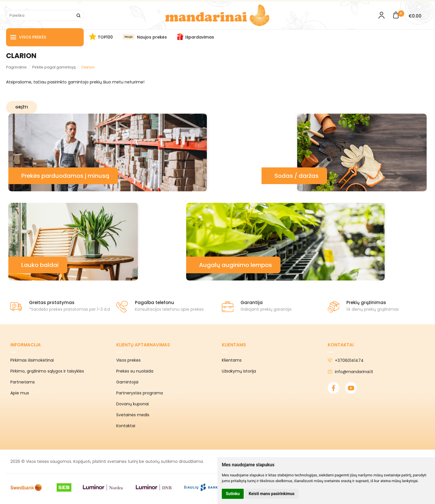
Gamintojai (127, 382)
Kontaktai (126, 426)
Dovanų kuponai (132, 404)
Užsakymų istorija (239, 371)
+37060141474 (346, 360)
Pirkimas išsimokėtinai (32, 360)
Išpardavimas (200, 37)
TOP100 (105, 37)
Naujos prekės (152, 37)
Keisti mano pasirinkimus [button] (272, 494)
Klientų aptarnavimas (143, 345)
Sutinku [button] (233, 494)
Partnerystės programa (140, 393)
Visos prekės (28, 37)
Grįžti (22, 107)
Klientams (234, 345)
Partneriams (23, 382)
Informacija (26, 345)
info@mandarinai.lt (350, 372)
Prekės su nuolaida (135, 371)
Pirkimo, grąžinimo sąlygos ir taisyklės (47, 371)
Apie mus (20, 393)
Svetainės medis (133, 415)
